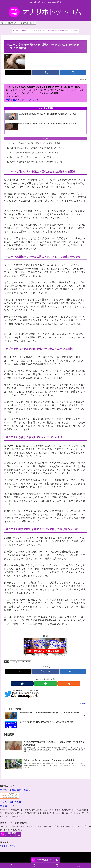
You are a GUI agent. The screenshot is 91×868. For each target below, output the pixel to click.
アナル (23, 100)
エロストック (7, 806)
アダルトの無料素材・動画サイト (18, 790)
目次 (42, 139)
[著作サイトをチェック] (41, 684)
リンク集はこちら (8, 846)
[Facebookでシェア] (46, 73)
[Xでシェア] (18, 73)
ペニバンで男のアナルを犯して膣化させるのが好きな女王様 (35, 143)
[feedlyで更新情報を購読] (45, 684)
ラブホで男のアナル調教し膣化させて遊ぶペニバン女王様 (34, 153)
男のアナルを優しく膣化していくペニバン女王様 (30, 157)
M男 (8, 100)
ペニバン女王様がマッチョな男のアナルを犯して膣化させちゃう (37, 148)
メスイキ (34, 100)
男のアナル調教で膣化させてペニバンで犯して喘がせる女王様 (36, 162)
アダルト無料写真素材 (12, 802)
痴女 (15, 100)
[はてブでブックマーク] (73, 73)
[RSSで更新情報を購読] (50, 684)
